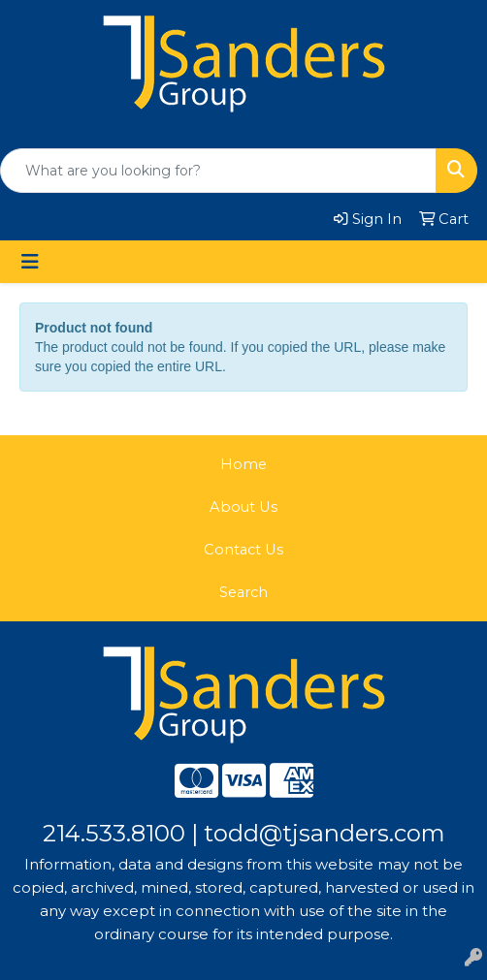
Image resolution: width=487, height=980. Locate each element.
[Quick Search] (218, 171)
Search (243, 592)
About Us (243, 507)
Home (243, 464)
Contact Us (243, 550)
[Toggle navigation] (30, 262)
